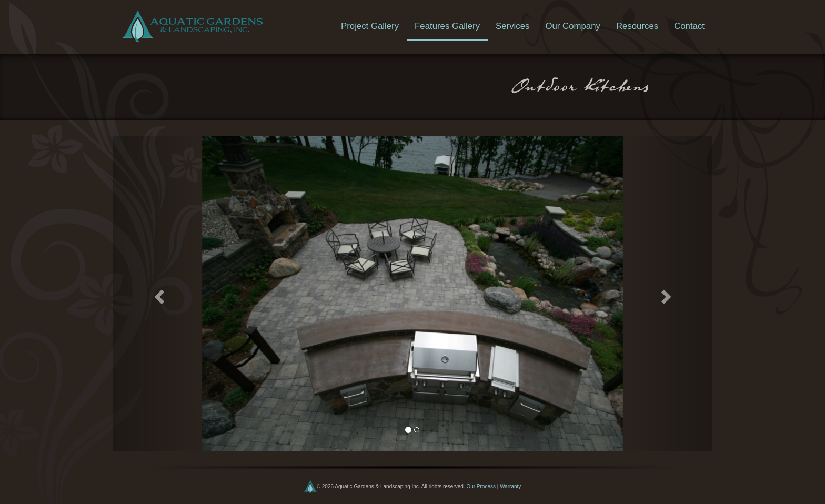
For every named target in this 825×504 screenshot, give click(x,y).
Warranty (510, 486)
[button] (158, 294)
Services (512, 26)
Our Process (481, 486)
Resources (637, 26)
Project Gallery (370, 26)
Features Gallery (447, 26)
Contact (689, 26)
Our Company (572, 26)
